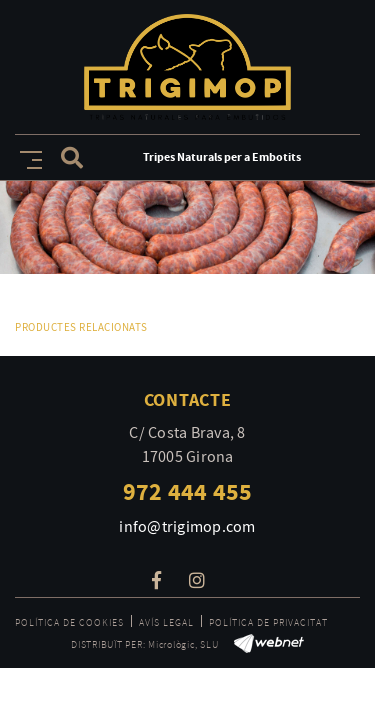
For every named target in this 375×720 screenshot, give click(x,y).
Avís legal (166, 622)
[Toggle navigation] (27, 156)
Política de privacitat (268, 622)
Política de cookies (69, 622)
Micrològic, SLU (183, 644)
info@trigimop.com (187, 527)
